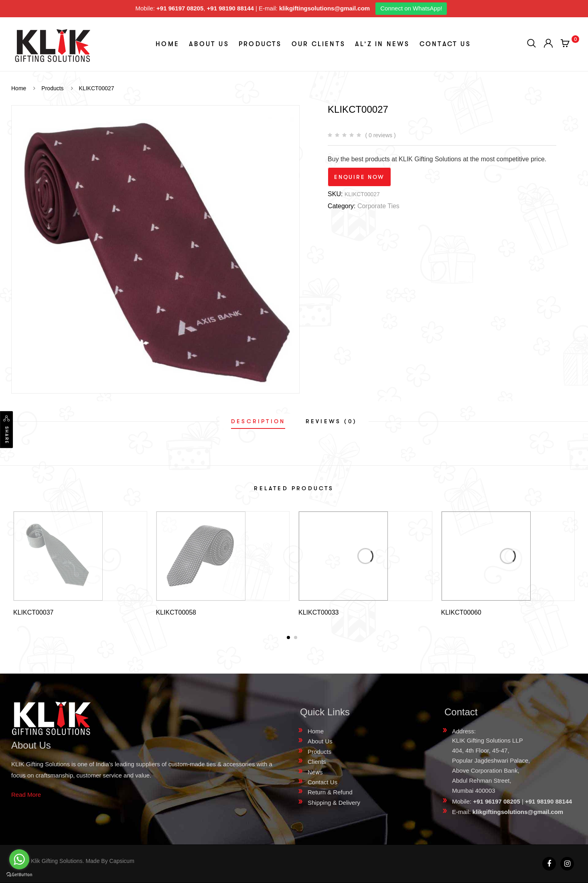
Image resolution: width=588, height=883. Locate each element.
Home (167, 44)
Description (258, 421)
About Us (209, 44)
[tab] (258, 421)
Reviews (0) (331, 421)
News (315, 772)
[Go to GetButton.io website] (19, 875)
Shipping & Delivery (334, 803)
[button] (288, 637)
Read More (26, 795)
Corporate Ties (378, 206)
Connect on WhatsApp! (411, 8)
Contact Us (445, 44)
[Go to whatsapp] (19, 859)
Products (260, 44)
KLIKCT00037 (33, 612)
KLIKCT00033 (319, 612)
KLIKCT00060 (461, 612)
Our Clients (318, 44)
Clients (317, 762)
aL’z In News (382, 44)
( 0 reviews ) (380, 135)
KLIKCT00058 (176, 612)
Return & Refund (330, 792)
